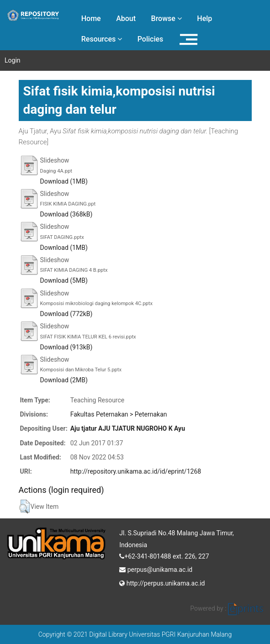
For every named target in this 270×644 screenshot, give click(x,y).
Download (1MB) (64, 181)
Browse (167, 18)
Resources (102, 39)
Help (204, 18)
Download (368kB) (66, 214)
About (126, 18)
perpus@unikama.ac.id (156, 569)
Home (91, 18)
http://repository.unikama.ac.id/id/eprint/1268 (136, 471)
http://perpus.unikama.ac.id (162, 582)
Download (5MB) (64, 280)
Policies (151, 39)
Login (13, 60)
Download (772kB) (66, 314)
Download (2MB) (64, 380)
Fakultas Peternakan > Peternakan (119, 414)
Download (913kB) (66, 347)
